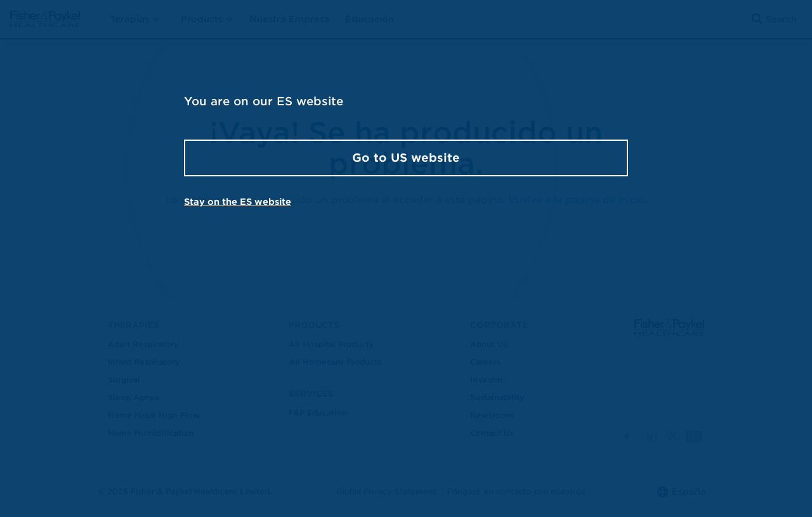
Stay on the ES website (238, 202)
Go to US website (406, 158)
